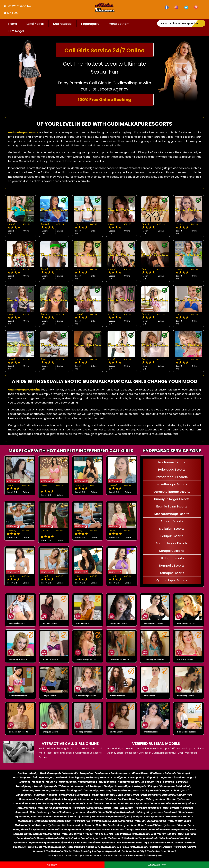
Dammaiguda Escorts (187, 732)
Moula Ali (51, 782)
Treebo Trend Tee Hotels (99, 834)
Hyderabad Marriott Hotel (103, 808)
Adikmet (52, 795)
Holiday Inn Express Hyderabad (101, 851)
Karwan (104, 777)
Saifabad (168, 782)
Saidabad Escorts (51, 659)
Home (13, 24)
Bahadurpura (179, 790)
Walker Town (59, 790)
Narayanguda (108, 782)
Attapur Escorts (172, 521)
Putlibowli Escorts (17, 623)
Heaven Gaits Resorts (81, 825)
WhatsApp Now (157, 865)
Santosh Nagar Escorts (86, 659)
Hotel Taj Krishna (83, 803)
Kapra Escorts (82, 623)
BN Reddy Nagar (159, 790)
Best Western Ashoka (163, 834)
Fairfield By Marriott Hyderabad (167, 847)
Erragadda (87, 773)
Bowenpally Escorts (85, 732)
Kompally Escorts (172, 551)
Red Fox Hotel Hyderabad (132, 847)
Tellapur (64, 786)
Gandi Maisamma (103, 795)
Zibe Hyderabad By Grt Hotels (63, 851)
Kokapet (153, 786)
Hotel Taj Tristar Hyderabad (65, 830)
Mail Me (12, 13)
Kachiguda (77, 777)
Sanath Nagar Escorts (172, 543)
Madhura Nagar (185, 777)
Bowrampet (42, 790)
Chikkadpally (184, 786)
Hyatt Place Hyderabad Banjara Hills (51, 843)
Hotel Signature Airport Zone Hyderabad (91, 847)
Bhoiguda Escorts (51, 732)
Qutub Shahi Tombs (127, 795)
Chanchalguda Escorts (154, 659)
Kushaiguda (135, 777)
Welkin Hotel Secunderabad (140, 838)
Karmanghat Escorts (186, 623)
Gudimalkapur (122, 790)
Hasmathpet (124, 786)
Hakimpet (184, 773)
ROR (160, 856)
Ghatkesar (156, 773)
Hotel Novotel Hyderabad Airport (111, 817)
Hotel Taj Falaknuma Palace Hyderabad (62, 808)
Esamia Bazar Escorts (172, 506)
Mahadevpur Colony (31, 799)
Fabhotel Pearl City (133, 851)
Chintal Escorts (117, 732)
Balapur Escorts (172, 536)
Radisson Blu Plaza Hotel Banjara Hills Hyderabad (136, 799)
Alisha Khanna (134, 856)
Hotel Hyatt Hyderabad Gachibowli (156, 812)
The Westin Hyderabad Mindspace (140, 808)
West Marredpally (51, 773)
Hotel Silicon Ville (72, 834)
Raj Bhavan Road (151, 782)
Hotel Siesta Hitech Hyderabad (47, 847)
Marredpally (71, 773)
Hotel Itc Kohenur (106, 803)
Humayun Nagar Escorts (172, 499)
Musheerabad (67, 782)
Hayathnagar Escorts (172, 484)
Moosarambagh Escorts (172, 514)
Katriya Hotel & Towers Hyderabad (104, 830)
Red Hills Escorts (50, 623)
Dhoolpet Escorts (151, 732)
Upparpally (51, 786)
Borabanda (83, 795)
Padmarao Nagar (128, 782)
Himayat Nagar (44, 777)
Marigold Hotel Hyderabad (148, 817)
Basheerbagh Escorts (19, 732)
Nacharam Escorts (172, 462)
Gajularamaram (120, 773)
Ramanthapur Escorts (172, 477)
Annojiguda (71, 799)
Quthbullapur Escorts (172, 580)
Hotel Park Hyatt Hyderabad (54, 803)
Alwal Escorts (149, 696)
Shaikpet (109, 786)
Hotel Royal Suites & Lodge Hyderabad (110, 821)
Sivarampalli (67, 795)
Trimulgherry (24, 786)
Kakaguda (140, 786)
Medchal (25, 782)
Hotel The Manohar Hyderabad (49, 817)
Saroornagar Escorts (18, 659)
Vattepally (92, 790)
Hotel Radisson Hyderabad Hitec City (75, 812)
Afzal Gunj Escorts (185, 659)
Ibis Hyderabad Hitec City (132, 843)
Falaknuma (102, 773)
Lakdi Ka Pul (35, 24)
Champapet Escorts (18, 696)
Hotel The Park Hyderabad (134, 803)
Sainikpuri (182, 782)
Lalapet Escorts (49, 696)
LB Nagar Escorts (172, 558)
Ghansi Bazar (140, 773)
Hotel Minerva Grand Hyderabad (168, 830)
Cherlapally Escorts (119, 623)
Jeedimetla (62, 777)
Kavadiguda (118, 777)
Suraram (39, 795)
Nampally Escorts (172, 566)
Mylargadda (76, 790)
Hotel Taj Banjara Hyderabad (116, 812)
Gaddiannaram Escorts (120, 659)
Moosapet (38, 782)
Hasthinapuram (23, 777)
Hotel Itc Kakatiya (41, 812)
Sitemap (150, 856)
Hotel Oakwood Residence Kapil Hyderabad (59, 821)
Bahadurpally (24, 795)
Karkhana (92, 777)
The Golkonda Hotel (161, 843)
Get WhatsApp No (19, 6)
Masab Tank (140, 790)
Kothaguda (167, 786)
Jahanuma (86, 799)
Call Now (52, 865)
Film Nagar (16, 31)
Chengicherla (53, 799)
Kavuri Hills (185, 795)
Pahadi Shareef (150, 795)
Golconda (171, 773)
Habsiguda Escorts (172, 470)
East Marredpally (28, 773)
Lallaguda (151, 777)
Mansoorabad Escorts (153, 623)
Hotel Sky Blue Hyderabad (150, 821)
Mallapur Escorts (117, 696)
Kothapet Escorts (172, 573)
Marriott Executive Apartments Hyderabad (96, 838)
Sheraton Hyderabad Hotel (52, 838)
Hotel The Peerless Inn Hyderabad (116, 825)
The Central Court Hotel (160, 851)
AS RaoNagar (94, 786)
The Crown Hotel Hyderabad (132, 834)
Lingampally (90, 24)
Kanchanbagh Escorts (86, 696)
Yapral (38, 786)
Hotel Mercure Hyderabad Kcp (48, 825)
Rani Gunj (106, 790)
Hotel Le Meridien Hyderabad (168, 803)
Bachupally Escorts (186, 696)
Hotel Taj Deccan (80, 817)
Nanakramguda (87, 782)
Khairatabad (62, 24)
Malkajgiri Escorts (172, 529)
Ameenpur (78, 786)
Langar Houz (166, 777)
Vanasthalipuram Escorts (172, 492)
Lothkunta (27, 790)
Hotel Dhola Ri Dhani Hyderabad (157, 825)
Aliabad (100, 799)
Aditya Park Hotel (137, 830)
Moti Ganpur (169, 795)
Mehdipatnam (119, 24)
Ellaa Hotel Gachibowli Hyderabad (95, 843)
